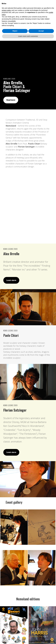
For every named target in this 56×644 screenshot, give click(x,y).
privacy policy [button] (6, 614)
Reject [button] (15, 634)
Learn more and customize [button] (28, 639)
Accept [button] (41, 634)
